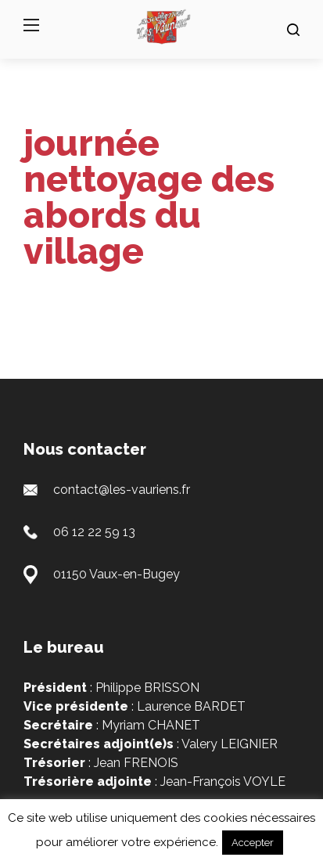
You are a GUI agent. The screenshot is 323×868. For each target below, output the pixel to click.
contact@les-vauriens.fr (122, 490)
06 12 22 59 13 (94, 532)
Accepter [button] (253, 843)
